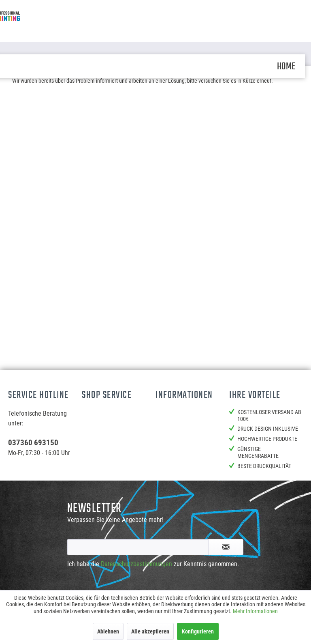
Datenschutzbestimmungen (136, 564)
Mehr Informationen (255, 611)
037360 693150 (33, 443)
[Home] (286, 66)
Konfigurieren (198, 631)
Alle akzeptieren (150, 631)
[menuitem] (286, 66)
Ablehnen (108, 631)
